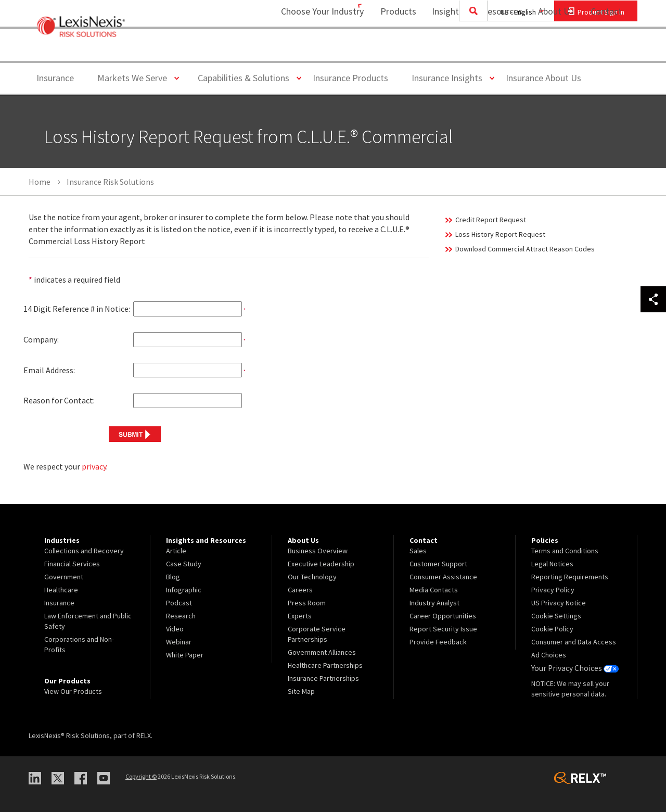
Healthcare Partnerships (325, 665)
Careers (300, 590)
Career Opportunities (443, 616)
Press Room (307, 603)
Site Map (301, 691)
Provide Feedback (438, 642)
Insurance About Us (543, 78)
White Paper (185, 655)
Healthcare (61, 590)
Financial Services (72, 564)
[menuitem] (392, 50)
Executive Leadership (321, 564)
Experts (300, 616)
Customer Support (438, 564)
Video (175, 629)
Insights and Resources (470, 50)
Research (181, 616)
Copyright (141, 776)
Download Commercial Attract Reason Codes (525, 249)
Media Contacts (434, 590)
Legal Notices (552, 564)
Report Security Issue (443, 629)
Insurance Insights (451, 77)
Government (64, 577)
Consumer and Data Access (574, 642)
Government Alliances (322, 652)
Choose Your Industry (309, 50)
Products (392, 50)
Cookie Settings (556, 616)
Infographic (184, 590)
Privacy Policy (553, 590)
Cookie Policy (552, 629)
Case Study (184, 564)
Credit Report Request (491, 220)
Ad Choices (549, 655)
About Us (549, 50)
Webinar (179, 642)
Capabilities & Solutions (247, 77)
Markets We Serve (136, 77)
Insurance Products (350, 78)
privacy (94, 466)
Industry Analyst (434, 603)
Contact (606, 50)
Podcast (179, 603)
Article (176, 551)
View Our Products (73, 691)
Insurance (55, 78)
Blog (173, 577)
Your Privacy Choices (572, 668)
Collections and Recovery (84, 551)
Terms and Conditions (565, 551)
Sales (418, 551)
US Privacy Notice (559, 603)
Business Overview (318, 551)
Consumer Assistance (443, 577)
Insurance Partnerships (323, 678)
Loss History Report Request (500, 234)
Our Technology (312, 577)
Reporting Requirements (570, 577)
